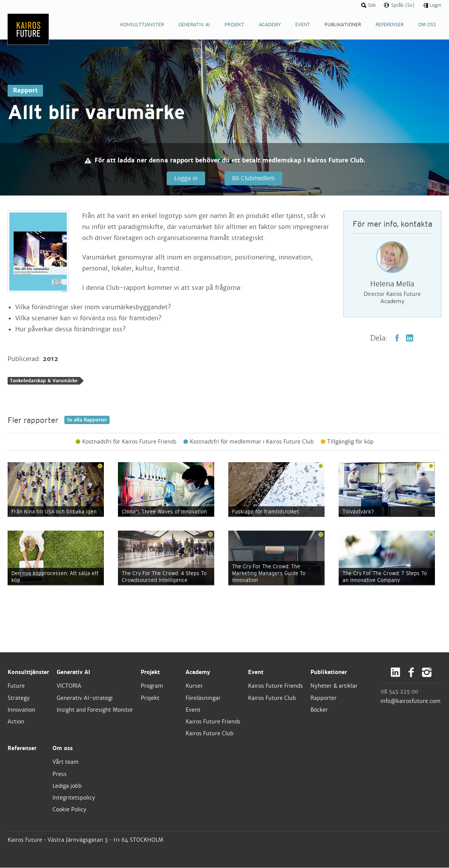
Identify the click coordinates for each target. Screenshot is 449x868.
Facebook (397, 338)
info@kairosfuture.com (411, 701)
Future (16, 686)
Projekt (150, 672)
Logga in (185, 178)
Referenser (22, 749)
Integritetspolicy (74, 798)
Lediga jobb (67, 786)
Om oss (63, 749)
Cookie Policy (69, 810)
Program (152, 686)
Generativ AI (73, 672)
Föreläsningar (203, 698)
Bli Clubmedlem (253, 178)
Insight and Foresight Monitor (95, 710)
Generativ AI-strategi (85, 698)
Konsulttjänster (28, 672)
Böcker (319, 710)
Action (16, 722)
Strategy (19, 698)
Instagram (427, 673)
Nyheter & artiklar (334, 686)
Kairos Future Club (210, 734)
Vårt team (66, 762)
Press (60, 774)
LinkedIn (410, 338)
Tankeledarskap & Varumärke (44, 381)
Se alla (87, 420)
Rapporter (324, 698)
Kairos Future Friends (213, 722)
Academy (198, 672)
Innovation (21, 710)
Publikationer (329, 672)
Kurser (194, 686)
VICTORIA (69, 686)
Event (193, 710)
